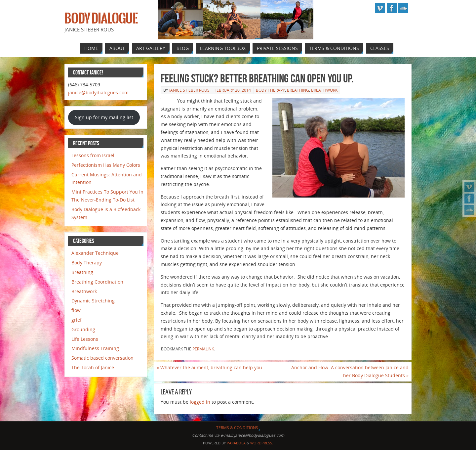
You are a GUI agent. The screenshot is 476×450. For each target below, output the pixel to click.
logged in (200, 402)
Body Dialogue (101, 19)
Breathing (298, 90)
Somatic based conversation (102, 358)
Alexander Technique (95, 253)
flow (76, 310)
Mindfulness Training (95, 348)
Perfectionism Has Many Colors (106, 165)
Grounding (83, 329)
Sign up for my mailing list (104, 117)
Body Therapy (270, 90)
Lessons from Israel (93, 155)
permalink (203, 349)
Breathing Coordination (97, 282)
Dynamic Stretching (93, 301)
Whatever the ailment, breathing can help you (209, 367)
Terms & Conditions (237, 428)
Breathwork (324, 90)
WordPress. (262, 443)
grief (77, 320)
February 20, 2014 (233, 90)
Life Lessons (85, 339)
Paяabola (236, 443)
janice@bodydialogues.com (98, 92)
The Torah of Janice (93, 367)
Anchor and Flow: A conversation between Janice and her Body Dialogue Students (350, 371)
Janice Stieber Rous (189, 90)
